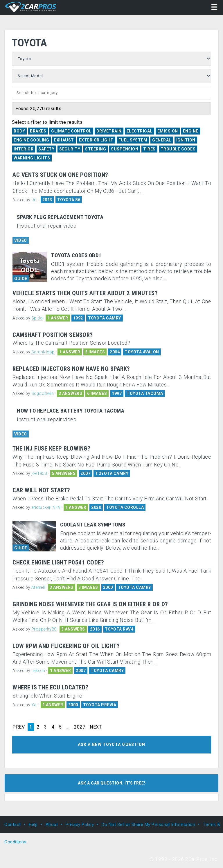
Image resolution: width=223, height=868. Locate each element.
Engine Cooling (31, 140)
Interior (24, 149)
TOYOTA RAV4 (119, 629)
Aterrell (38, 587)
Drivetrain (109, 131)
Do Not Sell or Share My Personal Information (148, 825)
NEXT (96, 727)
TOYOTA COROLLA (125, 507)
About (52, 825)
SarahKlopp (43, 352)
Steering (96, 149)
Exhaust (64, 140)
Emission (168, 131)
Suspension (125, 149)
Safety (46, 149)
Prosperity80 (44, 629)
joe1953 (39, 473)
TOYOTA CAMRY (105, 318)
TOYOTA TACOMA (145, 393)
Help (33, 825)
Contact (13, 825)
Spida (37, 318)
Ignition (186, 140)
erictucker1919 (46, 507)
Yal (35, 705)
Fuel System (133, 140)
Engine (191, 131)
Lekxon (38, 671)
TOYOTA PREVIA (100, 705)
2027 (80, 727)
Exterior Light (96, 140)
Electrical (140, 131)
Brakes (38, 131)
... (68, 727)
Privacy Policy (80, 825)
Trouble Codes (178, 149)
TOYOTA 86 (69, 200)
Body (19, 131)
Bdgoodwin (43, 393)
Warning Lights (32, 158)
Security (70, 149)
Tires (149, 149)
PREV (19, 727)
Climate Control (71, 131)
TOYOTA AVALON (142, 352)
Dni (35, 200)
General (162, 140)
